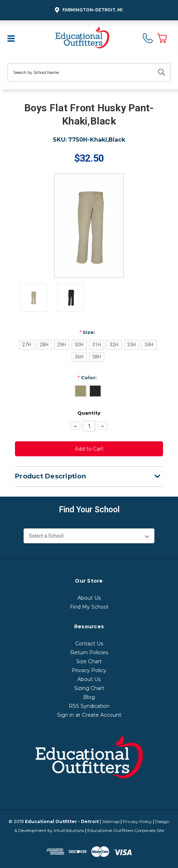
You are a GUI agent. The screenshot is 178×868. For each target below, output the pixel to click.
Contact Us (89, 644)
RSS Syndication (89, 706)
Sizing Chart (89, 688)
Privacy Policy (89, 670)
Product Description (88, 476)
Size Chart (89, 661)
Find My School (89, 607)
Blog (89, 697)
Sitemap (111, 821)
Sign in (65, 715)
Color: (87, 377)
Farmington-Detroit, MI (88, 10)
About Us (89, 598)
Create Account (102, 715)
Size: (87, 332)
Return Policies (89, 653)
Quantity (89, 413)
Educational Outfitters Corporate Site (126, 830)
